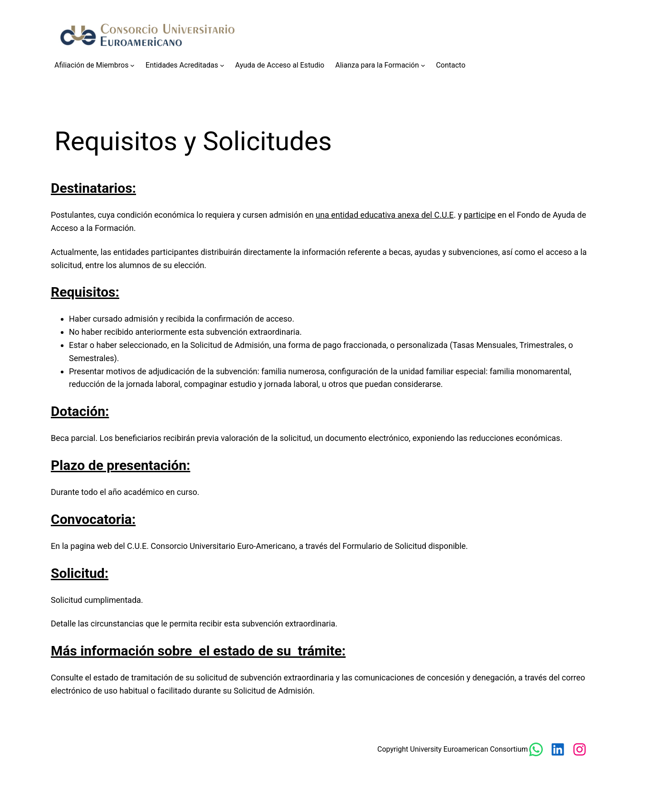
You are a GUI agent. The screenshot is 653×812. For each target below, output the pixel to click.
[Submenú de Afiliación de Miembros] (132, 65)
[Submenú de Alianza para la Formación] (423, 65)
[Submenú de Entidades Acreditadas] (222, 65)
